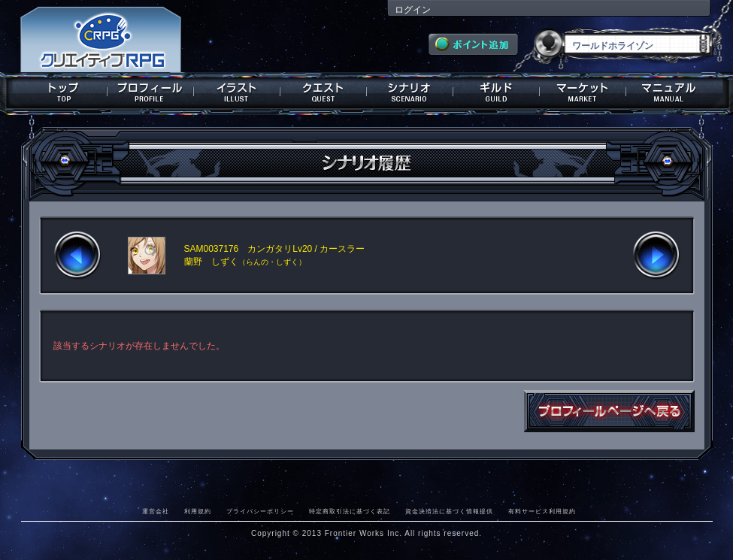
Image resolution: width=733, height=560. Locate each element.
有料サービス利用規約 (542, 511)
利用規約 (198, 511)
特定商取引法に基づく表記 (350, 511)
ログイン (413, 10)
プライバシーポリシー (260, 511)
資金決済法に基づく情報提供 (449, 511)
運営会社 (156, 511)
